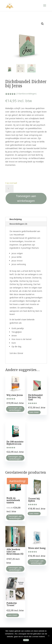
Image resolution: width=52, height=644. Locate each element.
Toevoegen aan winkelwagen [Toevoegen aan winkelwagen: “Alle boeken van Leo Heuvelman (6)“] (15, 569)
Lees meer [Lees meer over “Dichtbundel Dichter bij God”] (34, 412)
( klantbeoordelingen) (26, 94)
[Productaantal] (9, 189)
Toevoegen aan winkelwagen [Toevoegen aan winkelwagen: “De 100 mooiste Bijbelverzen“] (15, 458)
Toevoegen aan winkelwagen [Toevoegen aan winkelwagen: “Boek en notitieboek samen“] (15, 517)
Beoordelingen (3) (18, 224)
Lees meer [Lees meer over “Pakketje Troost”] (12, 615)
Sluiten (26, 640)
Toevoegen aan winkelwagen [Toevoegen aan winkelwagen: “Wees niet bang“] (37, 562)
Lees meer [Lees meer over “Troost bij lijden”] (34, 513)
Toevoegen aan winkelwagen (26, 198)
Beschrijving (16, 219)
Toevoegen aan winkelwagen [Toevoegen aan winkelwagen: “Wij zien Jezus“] (15, 409)
